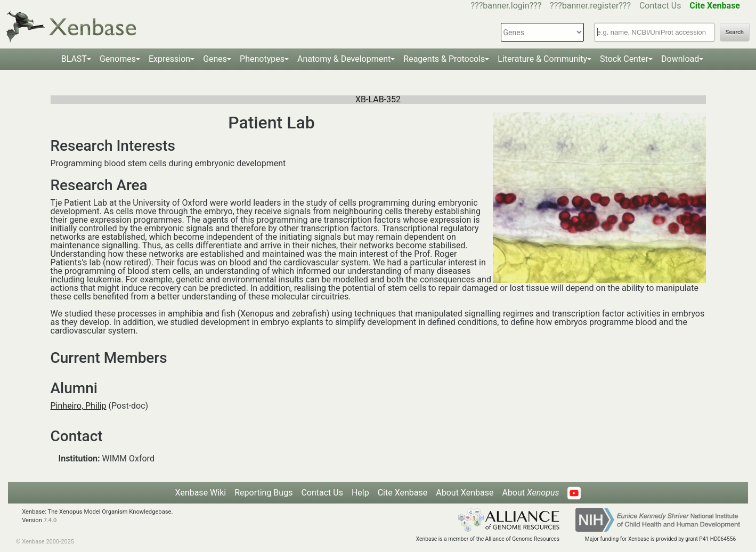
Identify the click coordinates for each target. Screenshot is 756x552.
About (530, 493)
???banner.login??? (506, 6)
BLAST (74, 59)
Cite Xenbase (403, 493)
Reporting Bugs (263, 493)
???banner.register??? (590, 6)
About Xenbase (465, 493)
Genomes (118, 59)
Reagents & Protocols (444, 59)
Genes (215, 59)
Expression (169, 59)
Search (735, 32)
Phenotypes (262, 59)
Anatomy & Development (344, 59)
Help (360, 493)
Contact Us (660, 6)
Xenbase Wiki (201, 493)
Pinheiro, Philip (79, 406)
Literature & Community (542, 59)
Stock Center (624, 59)
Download (680, 59)
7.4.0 (50, 520)
